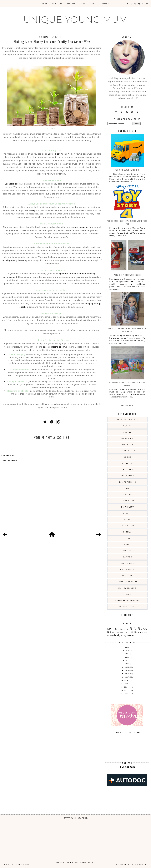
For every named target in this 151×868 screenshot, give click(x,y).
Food (127, 544)
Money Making (127, 588)
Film (127, 538)
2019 (127, 670)
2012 (126, 694)
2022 (128, 660)
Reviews (105, 3)
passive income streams (55, 347)
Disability (127, 507)
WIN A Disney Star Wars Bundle (127, 275)
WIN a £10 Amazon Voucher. (127, 170)
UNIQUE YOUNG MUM (75, 20)
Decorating (127, 501)
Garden (127, 557)
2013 (126, 690)
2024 (128, 654)
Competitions (89, 3)
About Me (57, 3)
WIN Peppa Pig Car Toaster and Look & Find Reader (127, 384)
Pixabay (54, 129)
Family (127, 532)
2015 (126, 684)
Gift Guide (128, 563)
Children (127, 469)
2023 (128, 657)
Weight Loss (127, 607)
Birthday (127, 445)
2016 (126, 680)
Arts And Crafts (127, 420)
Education (127, 526)
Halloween (127, 569)
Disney (127, 513)
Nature (111, 632)
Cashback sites (12, 184)
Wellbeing (136, 632)
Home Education (127, 582)
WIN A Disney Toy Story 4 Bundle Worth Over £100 (127, 222)
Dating (127, 494)
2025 (128, 650)
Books (127, 457)
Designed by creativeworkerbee (132, 865)
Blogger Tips (127, 451)
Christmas (127, 476)
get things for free (84, 227)
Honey (32, 210)
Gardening (124, 629)
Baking (127, 432)
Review (127, 594)
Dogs (127, 519)
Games (127, 551)
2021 (128, 664)
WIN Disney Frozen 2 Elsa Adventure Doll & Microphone (127, 330)
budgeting (120, 635)
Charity (127, 463)
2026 (128, 647)
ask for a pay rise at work (60, 154)
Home (45, 3)
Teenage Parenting (127, 601)
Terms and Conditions (67, 862)
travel (131, 635)
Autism (128, 426)
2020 (127, 667)
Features (72, 3)
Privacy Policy (87, 862)
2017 (127, 677)
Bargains (127, 438)
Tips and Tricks (122, 632)
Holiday (127, 576)
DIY (127, 488)
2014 (126, 687)
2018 (127, 674)
